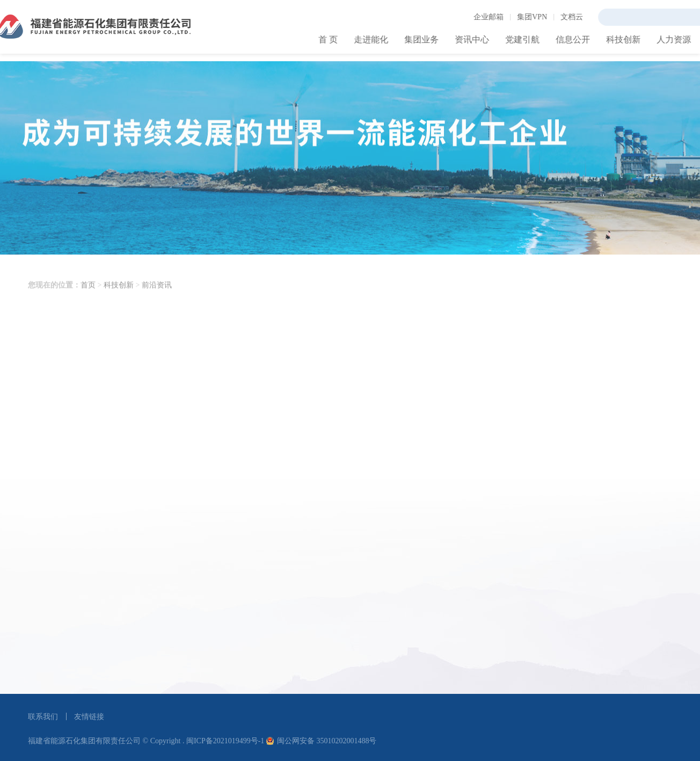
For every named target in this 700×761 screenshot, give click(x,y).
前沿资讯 (157, 299)
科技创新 (119, 299)
